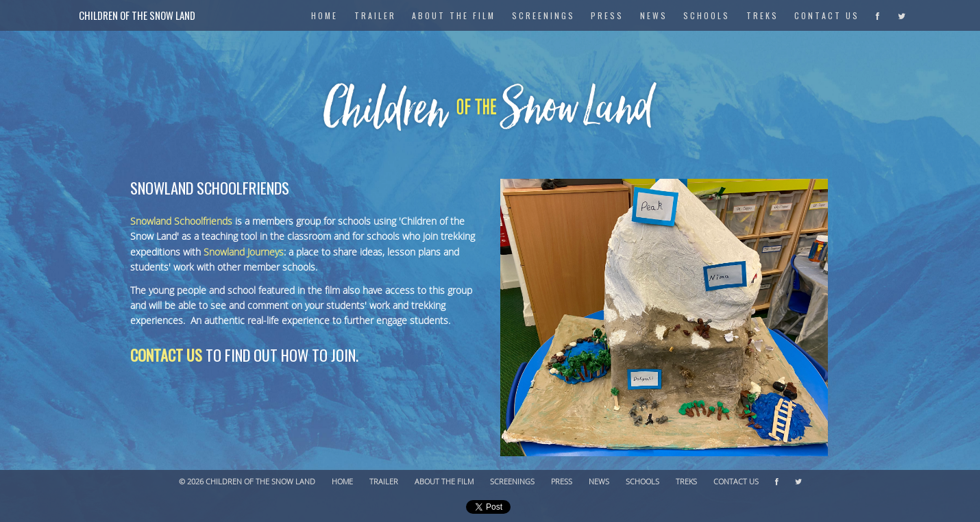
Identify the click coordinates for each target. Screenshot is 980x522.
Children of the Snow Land (137, 15)
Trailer (375, 15)
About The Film (454, 15)
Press (607, 15)
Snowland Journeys (244, 252)
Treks (762, 15)
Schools (707, 15)
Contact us (166, 355)
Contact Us (827, 15)
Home (342, 482)
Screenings (543, 15)
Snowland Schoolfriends (181, 222)
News (654, 15)
